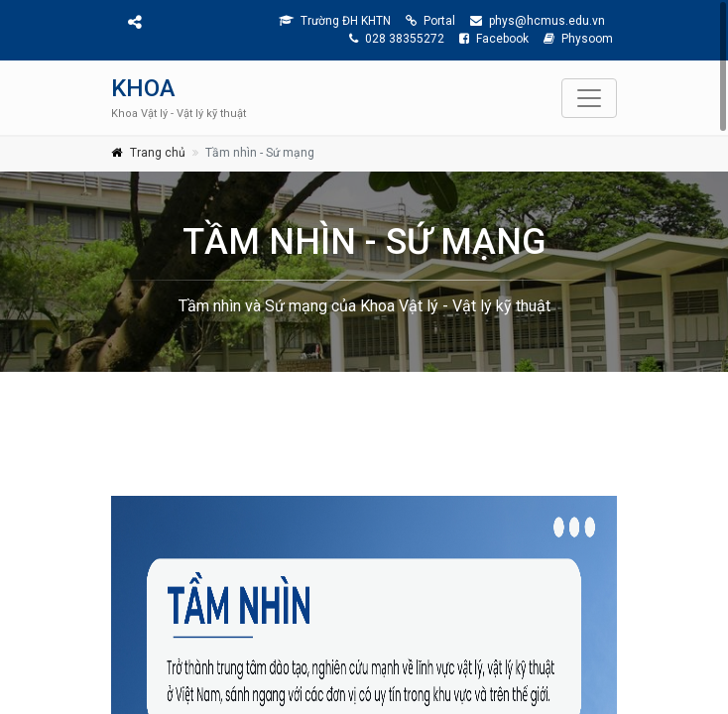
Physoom (578, 39)
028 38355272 (397, 39)
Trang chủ (158, 153)
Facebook (494, 39)
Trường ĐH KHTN (335, 21)
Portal (430, 21)
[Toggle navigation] (589, 98)
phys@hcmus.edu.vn (538, 21)
